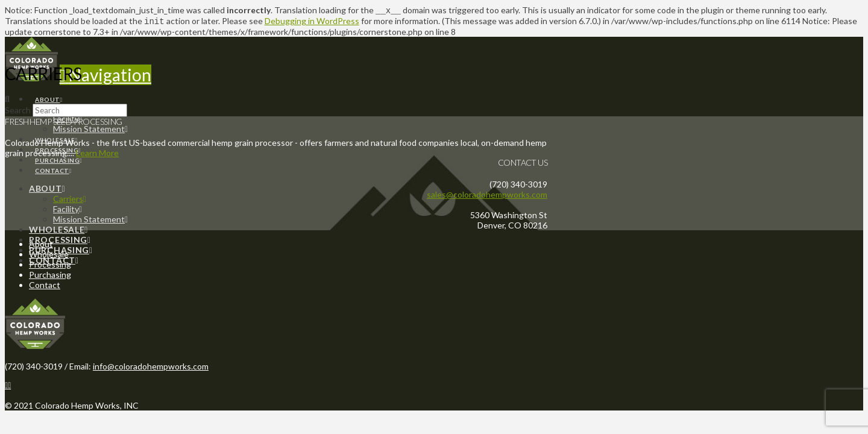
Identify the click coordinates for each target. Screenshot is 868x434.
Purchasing (50, 276)
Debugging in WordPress (312, 22)
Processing (50, 266)
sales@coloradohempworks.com (487, 196)
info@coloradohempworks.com (151, 367)
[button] (105, 76)
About (41, 245)
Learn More (97, 154)
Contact (45, 286)
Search (18, 111)
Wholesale (49, 255)
